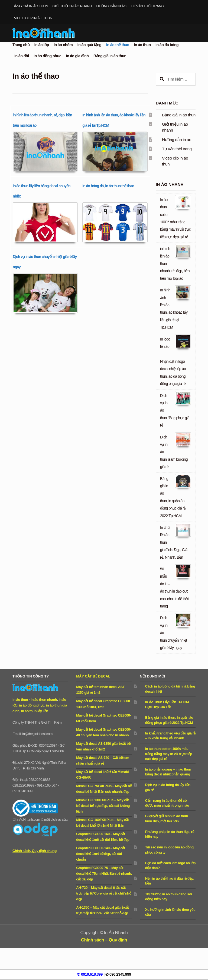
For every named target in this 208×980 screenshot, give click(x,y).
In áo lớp (42, 45)
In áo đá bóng (167, 45)
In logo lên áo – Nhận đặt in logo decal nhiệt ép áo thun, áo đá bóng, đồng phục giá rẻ (173, 361)
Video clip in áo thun (33, 18)
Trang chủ (21, 45)
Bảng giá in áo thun (30, 6)
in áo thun (20, 700)
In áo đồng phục (47, 56)
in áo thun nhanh (44, 700)
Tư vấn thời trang (147, 6)
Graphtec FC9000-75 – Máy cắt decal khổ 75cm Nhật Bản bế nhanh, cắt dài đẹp (104, 874)
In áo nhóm (63, 45)
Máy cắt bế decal (93, 676)
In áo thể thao (118, 45)
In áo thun (142, 45)
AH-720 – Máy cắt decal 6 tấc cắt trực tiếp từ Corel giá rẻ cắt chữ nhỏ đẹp (104, 893)
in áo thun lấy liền (35, 711)
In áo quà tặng (90, 45)
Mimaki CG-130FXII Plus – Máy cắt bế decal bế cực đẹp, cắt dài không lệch (103, 806)
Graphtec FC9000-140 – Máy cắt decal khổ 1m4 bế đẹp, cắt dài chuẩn (101, 854)
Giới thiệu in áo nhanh (72, 6)
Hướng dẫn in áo (111, 6)
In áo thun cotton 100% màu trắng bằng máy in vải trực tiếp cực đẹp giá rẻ (169, 754)
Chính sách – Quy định (104, 940)
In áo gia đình (77, 56)
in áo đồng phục (32, 705)
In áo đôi (22, 56)
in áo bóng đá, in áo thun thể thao (108, 186)
